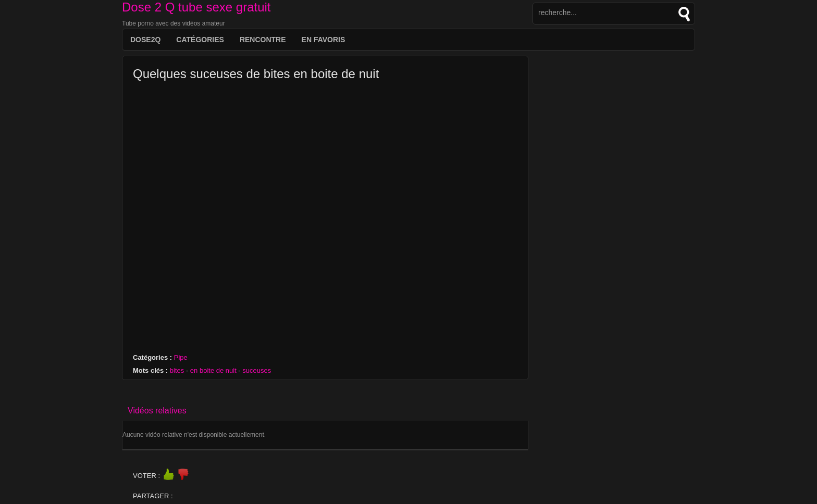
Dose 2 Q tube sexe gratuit (196, 7)
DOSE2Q (145, 40)
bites (177, 370)
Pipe (181, 357)
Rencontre (263, 40)
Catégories (200, 40)
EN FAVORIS (324, 40)
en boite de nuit (213, 370)
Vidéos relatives (157, 411)
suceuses (257, 370)
